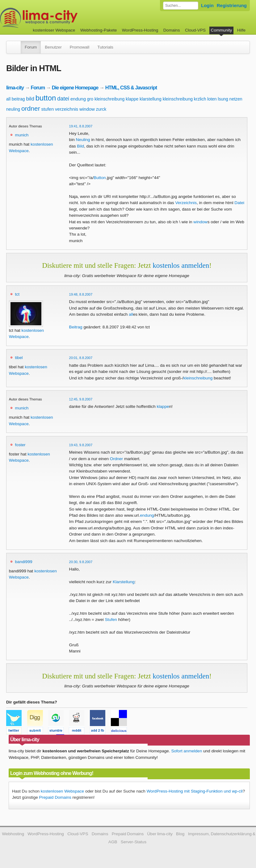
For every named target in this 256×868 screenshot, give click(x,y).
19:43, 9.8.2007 (81, 445)
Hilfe (241, 30)
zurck (101, 109)
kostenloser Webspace (54, 30)
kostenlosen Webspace (62, 791)
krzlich (200, 99)
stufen (47, 109)
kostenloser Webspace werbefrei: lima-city (62, 18)
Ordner (116, 459)
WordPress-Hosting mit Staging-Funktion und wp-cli (195, 791)
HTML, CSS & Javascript (131, 88)
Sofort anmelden (187, 751)
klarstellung (151, 99)
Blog (180, 834)
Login (207, 5)
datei (63, 99)
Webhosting (13, 834)
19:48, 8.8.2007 (81, 294)
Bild (80, 146)
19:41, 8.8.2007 (81, 126)
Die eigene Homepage (75, 88)
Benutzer (53, 47)
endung (78, 99)
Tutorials (105, 47)
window (87, 109)
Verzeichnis (186, 203)
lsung (223, 99)
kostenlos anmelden (181, 265)
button (46, 98)
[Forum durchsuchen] (181, 6)
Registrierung (232, 5)
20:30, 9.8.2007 (81, 562)
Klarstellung (124, 582)
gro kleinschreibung (106, 99)
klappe (132, 99)
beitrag (18, 99)
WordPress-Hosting (140, 30)
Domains (172, 30)
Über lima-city (160, 834)
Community (222, 30)
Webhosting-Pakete (99, 30)
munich (22, 135)
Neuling (83, 140)
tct (17, 294)
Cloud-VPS (195, 30)
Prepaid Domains (55, 797)
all (8, 99)
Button (100, 178)
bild (30, 99)
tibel (19, 358)
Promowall (80, 47)
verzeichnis (67, 109)
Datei (239, 203)
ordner (31, 108)
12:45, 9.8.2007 (81, 399)
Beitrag (76, 327)
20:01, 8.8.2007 (81, 358)
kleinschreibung (178, 99)
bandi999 (24, 562)
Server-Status (134, 842)
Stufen (111, 620)
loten (212, 99)
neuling (13, 109)
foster (20, 445)
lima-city (15, 88)
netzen (236, 99)
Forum (31, 47)
